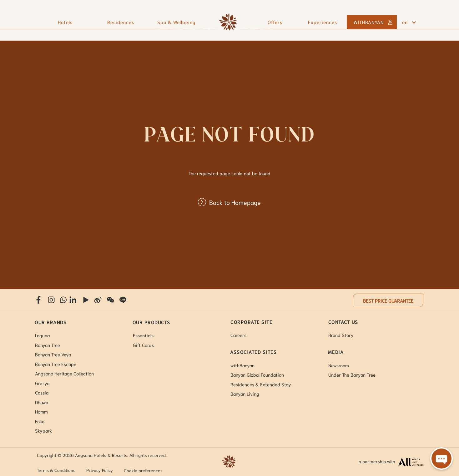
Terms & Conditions (56, 470)
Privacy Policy (100, 470)
